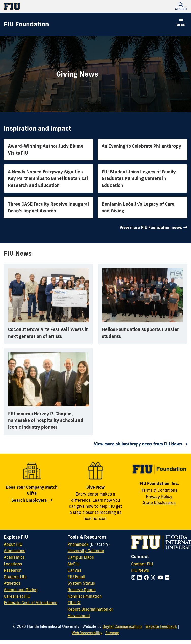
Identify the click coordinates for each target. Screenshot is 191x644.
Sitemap (112, 633)
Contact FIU (142, 564)
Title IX (74, 603)
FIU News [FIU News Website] (140, 570)
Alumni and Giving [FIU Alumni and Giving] (21, 590)
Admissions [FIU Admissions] (14, 551)
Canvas (74, 570)
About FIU (13, 544)
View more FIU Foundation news (151, 227)
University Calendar (86, 551)
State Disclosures (159, 502)
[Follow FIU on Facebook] (147, 577)
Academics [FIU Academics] (14, 557)
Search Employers (29, 500)
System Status (81, 583)
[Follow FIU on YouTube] (161, 577)
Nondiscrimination (85, 596)
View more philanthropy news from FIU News (138, 444)
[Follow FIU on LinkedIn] (141, 577)
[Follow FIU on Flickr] (168, 577)
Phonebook (78, 544)
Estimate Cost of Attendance (31, 603)
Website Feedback (161, 626)
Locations (13, 564)
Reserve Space (82, 590)
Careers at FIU (17, 596)
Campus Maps (81, 557)
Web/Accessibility (87, 633)
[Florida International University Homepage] (50, 6)
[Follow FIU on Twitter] (154, 577)
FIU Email (76, 577)
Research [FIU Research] (13, 570)
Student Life (15, 577)
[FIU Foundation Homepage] (26, 24)
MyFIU (74, 564)
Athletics (12, 583)
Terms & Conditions (159, 490)
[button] (181, 6)
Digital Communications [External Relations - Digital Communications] (122, 626)
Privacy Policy (159, 496)
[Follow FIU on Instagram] (134, 577)
